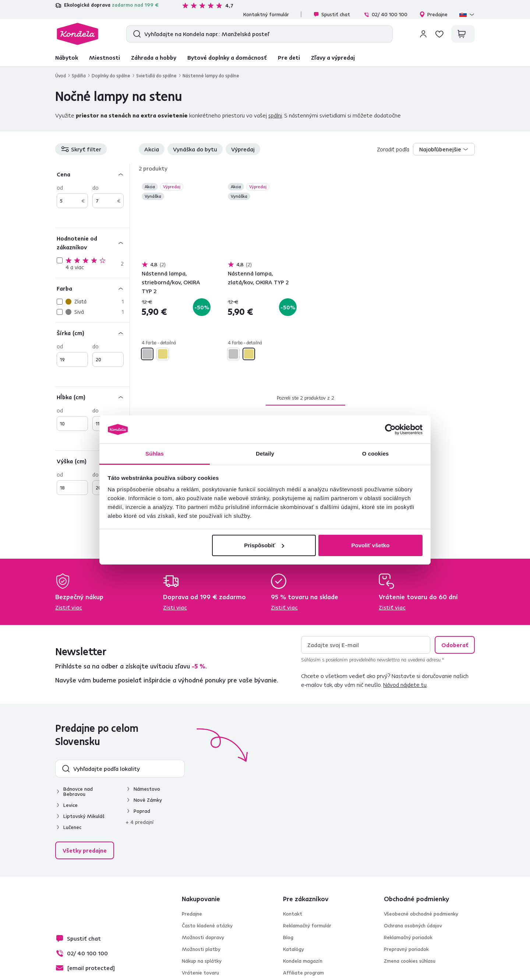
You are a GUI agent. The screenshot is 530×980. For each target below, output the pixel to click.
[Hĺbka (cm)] (92, 397)
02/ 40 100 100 (386, 14)
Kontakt (293, 914)
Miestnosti (105, 57)
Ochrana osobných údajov (413, 925)
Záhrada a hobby (154, 57)
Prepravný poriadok (406, 949)
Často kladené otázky (207, 925)
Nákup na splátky (202, 961)
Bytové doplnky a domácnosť (227, 57)
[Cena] (92, 174)
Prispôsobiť (264, 545)
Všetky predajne (85, 850)
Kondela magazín (303, 961)
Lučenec (72, 827)
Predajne (433, 14)
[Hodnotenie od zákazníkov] (92, 243)
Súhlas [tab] (155, 454)
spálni (275, 115)
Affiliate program (303, 973)
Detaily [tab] (265, 454)
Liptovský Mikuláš (84, 816)
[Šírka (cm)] (92, 333)
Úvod (61, 75)
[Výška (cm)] (92, 461)
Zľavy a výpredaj (333, 57)
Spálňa (79, 75)
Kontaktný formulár (266, 14)
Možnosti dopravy (203, 937)
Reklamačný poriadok (408, 937)
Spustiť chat (332, 14)
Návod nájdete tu (405, 685)
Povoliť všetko (370, 545)
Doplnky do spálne (111, 75)
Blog (288, 937)
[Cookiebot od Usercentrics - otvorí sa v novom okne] (390, 429)
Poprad (142, 811)
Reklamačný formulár (307, 925)
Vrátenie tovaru (200, 973)
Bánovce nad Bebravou (78, 791)
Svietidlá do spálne (156, 75)
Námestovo (147, 789)
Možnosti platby (201, 949)
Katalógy (294, 949)
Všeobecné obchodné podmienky (421, 914)
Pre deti (289, 57)
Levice (70, 805)
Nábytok (67, 57)
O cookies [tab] (376, 454)
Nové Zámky (148, 800)
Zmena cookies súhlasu (410, 961)
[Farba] (92, 288)
